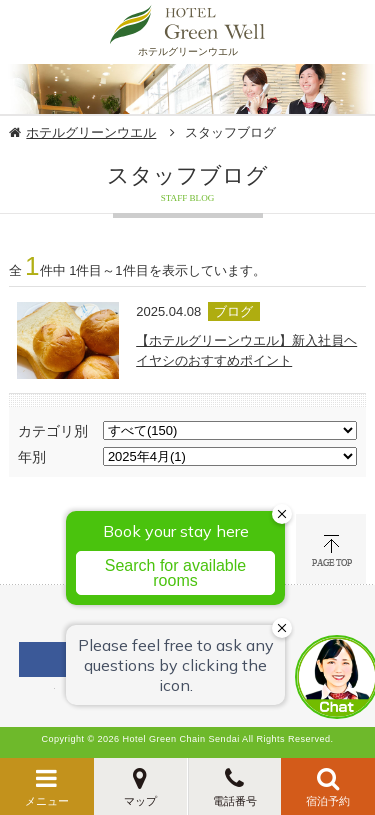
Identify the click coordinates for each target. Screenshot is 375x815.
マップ (140, 801)
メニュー (47, 801)
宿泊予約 (328, 801)
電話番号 (235, 801)
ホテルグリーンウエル (91, 132)
